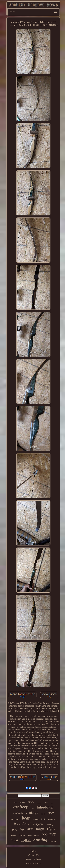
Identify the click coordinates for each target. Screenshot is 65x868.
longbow (38, 824)
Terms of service (33, 864)
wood (22, 802)
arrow (36, 836)
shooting (49, 824)
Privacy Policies (33, 859)
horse (32, 809)
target (40, 829)
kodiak (26, 840)
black (31, 802)
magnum (53, 841)
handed (14, 836)
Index (33, 851)
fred (43, 819)
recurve (49, 834)
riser (51, 813)
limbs (30, 829)
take (52, 803)
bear (26, 818)
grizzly (15, 830)
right (51, 828)
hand (14, 840)
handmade (18, 813)
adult (30, 836)
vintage (32, 812)
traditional (22, 823)
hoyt (22, 829)
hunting (40, 840)
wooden (51, 819)
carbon (35, 819)
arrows (15, 819)
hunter (22, 835)
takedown (45, 807)
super (43, 814)
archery (21, 807)
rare (46, 802)
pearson (39, 803)
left (15, 802)
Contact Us (33, 855)
